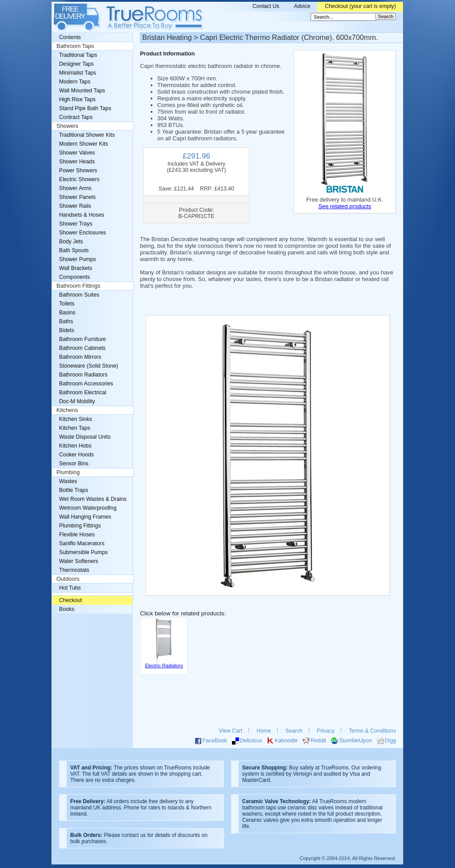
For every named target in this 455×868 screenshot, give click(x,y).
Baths (66, 321)
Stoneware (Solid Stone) (89, 366)
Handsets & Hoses (82, 215)
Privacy (326, 731)
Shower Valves (77, 153)
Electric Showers (79, 179)
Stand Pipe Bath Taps (85, 108)
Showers (67, 126)
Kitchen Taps (75, 428)
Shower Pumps (78, 259)
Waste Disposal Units (85, 437)
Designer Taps (76, 64)
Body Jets (71, 242)
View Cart (231, 731)
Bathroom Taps (75, 46)
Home (264, 731)
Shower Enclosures (82, 233)
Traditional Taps (78, 55)
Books (67, 609)
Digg (390, 741)
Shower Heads (77, 162)
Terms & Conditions (372, 731)
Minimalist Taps (78, 73)
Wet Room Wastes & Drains (93, 499)
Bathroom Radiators (83, 375)
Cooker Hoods (76, 455)
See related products (345, 206)
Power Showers (78, 170)
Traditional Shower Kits (87, 135)
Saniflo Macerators (82, 543)
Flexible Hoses (77, 535)
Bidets (67, 330)
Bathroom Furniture (82, 339)
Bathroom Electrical (83, 392)
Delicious (251, 741)
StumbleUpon (355, 741)
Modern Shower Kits (84, 144)
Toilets (67, 304)
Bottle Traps (74, 490)
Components (74, 277)
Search (294, 731)
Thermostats (74, 570)
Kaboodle (286, 741)
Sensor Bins (74, 464)
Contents (70, 37)
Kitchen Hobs (75, 446)
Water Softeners (79, 561)
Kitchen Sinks (76, 419)
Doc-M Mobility (77, 401)
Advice (302, 6)
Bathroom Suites (79, 295)
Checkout (71, 600)
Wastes (68, 481)
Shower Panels (77, 197)
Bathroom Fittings (78, 286)
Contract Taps (76, 117)
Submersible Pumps (83, 552)
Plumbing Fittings (80, 526)
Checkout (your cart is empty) (360, 6)
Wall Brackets (76, 268)
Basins (67, 313)
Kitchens (67, 410)
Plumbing (68, 472)
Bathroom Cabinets (82, 348)
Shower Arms (75, 188)
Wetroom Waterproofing (88, 508)
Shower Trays (76, 224)
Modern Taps (75, 82)
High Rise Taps (77, 99)
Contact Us (266, 6)
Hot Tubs (70, 588)
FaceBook (215, 741)
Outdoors (68, 579)
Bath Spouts (74, 250)
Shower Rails (75, 206)
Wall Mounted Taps (82, 91)
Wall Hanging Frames (85, 517)
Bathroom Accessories (86, 384)
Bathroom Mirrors (80, 357)
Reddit (318, 741)
